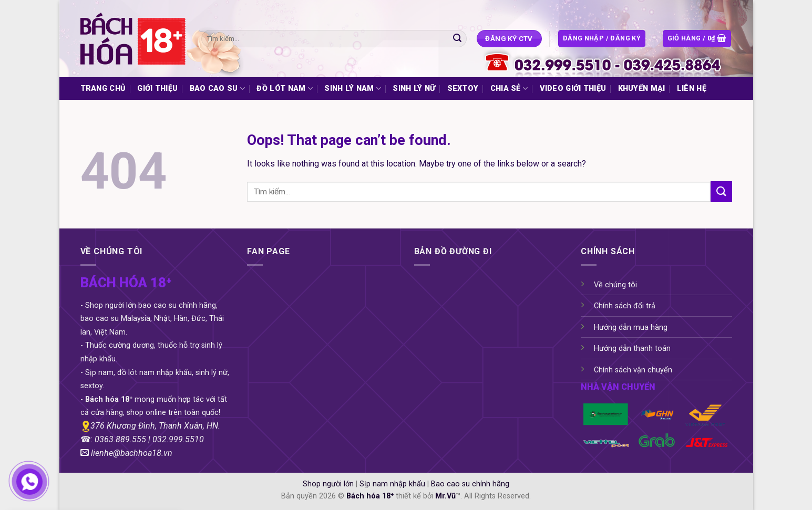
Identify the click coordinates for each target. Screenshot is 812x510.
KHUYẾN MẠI (642, 89)
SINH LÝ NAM (353, 89)
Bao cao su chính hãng (470, 484)
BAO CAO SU (217, 89)
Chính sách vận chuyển (633, 370)
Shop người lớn (328, 484)
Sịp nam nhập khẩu (392, 484)
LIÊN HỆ (692, 89)
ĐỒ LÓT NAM (284, 89)
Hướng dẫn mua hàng (631, 327)
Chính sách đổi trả (625, 306)
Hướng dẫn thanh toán (632, 348)
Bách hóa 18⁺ (370, 496)
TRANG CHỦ (103, 89)
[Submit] (457, 39)
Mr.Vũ (445, 496)
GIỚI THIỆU (157, 89)
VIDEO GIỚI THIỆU (573, 89)
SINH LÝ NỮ (414, 89)
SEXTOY (463, 89)
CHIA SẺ (509, 89)
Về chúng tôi (615, 285)
